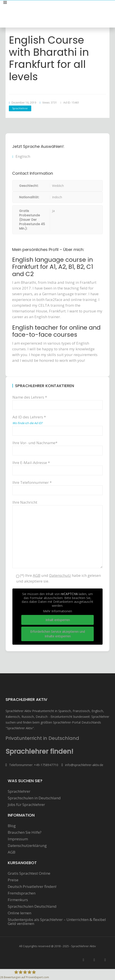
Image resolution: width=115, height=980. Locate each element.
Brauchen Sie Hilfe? (25, 832)
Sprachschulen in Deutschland (34, 798)
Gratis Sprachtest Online (29, 873)
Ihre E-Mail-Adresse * (57, 466)
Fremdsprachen (22, 893)
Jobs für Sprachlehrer (26, 805)
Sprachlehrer (20, 108)
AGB (12, 852)
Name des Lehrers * (57, 401)
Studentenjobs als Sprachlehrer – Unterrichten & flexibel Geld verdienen (57, 922)
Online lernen (19, 913)
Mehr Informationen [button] (57, 611)
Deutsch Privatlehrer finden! (32, 887)
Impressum (18, 839)
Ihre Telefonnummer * (57, 486)
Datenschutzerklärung (27, 846)
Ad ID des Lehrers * (57, 423)
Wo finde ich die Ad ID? (27, 423)
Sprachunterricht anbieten (89, 7)
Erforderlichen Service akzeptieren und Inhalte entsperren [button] (57, 634)
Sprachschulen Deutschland (32, 906)
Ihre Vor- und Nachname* (57, 446)
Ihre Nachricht (57, 505)
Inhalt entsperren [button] (58, 620)
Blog (12, 826)
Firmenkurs (18, 900)
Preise (13, 880)
